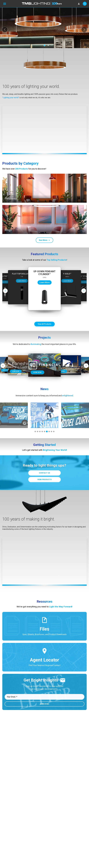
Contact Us (45, 473)
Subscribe (45, 704)
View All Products (44, 324)
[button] (5, 30)
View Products (45, 480)
